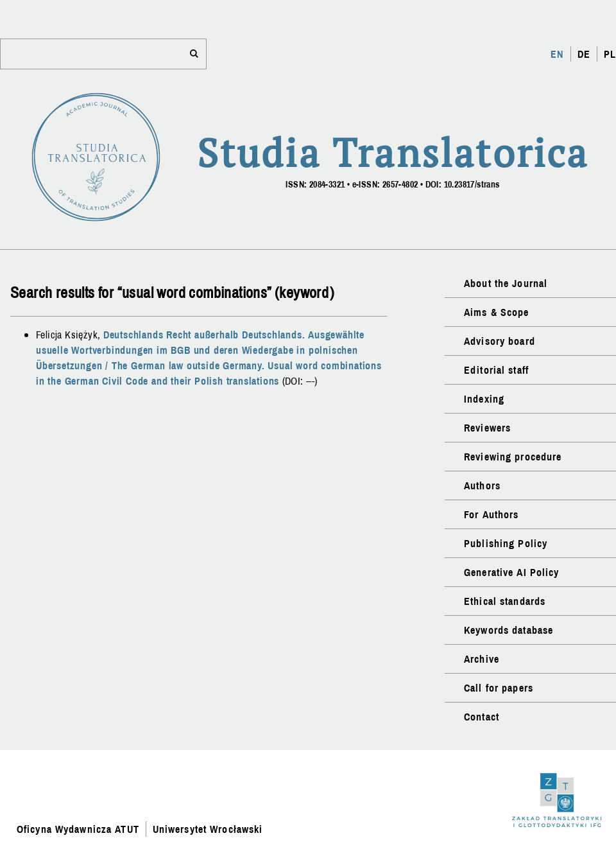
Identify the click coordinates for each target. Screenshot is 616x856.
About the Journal (506, 283)
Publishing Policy (506, 543)
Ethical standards (505, 601)
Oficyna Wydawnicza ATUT (78, 829)
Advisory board (500, 341)
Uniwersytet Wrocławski (208, 829)
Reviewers (487, 428)
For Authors (491, 514)
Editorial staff (496, 370)
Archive (482, 659)
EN (557, 54)
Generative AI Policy (511, 572)
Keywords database (509, 630)
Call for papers (499, 688)
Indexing (484, 399)
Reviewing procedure (513, 457)
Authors (482, 485)
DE (584, 54)
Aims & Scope (496, 312)
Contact (482, 717)
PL (610, 54)
